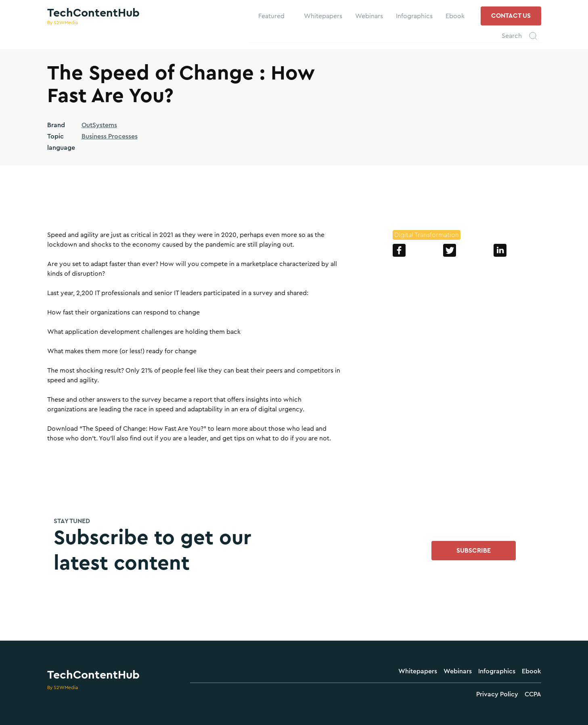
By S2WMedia (63, 687)
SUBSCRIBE (474, 551)
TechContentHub (93, 675)
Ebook (532, 671)
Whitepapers (418, 671)
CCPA (533, 694)
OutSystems (99, 125)
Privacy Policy (497, 694)
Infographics (497, 671)
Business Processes (110, 136)
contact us (511, 16)
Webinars (458, 671)
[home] (93, 16)
